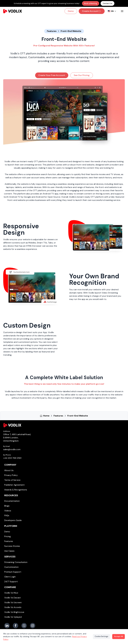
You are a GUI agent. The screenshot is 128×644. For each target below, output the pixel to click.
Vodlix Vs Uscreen (13, 602)
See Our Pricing (82, 75)
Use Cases (9, 551)
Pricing (7, 536)
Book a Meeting (91, 3)
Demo (71, 11)
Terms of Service (12, 480)
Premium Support (13, 572)
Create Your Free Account (52, 75)
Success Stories (12, 546)
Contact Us (107, 3)
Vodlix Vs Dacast (12, 598)
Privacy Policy (11, 475)
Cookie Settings (100, 636)
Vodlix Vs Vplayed (13, 617)
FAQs (7, 515)
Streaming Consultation (16, 562)
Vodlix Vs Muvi (11, 593)
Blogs (7, 506)
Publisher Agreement (14, 485)
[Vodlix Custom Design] (97, 340)
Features (9, 541)
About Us (9, 470)
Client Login (10, 577)
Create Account (92, 11)
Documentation (12, 501)
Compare (10, 587)
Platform (11, 526)
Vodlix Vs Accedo (13, 607)
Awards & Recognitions (16, 490)
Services (10, 557)
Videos (8, 511)
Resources (11, 495)
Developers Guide (13, 520)
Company (10, 465)
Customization (11, 567)
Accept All (118, 636)
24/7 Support (11, 582)
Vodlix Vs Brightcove (14, 612)
